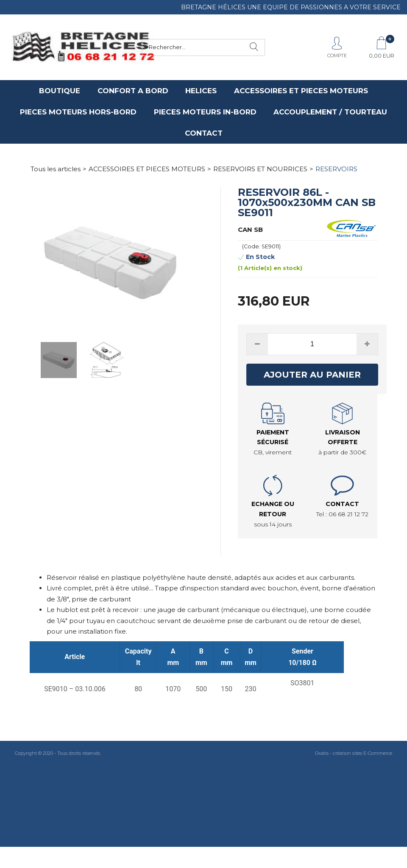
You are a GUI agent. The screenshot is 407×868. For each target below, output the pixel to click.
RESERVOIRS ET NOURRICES (260, 169)
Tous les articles (56, 169)
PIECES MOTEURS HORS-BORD (78, 112)
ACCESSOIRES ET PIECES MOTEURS (301, 91)
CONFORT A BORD (133, 91)
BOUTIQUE (60, 91)
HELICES (201, 91)
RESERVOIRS (336, 169)
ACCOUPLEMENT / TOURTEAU (330, 112)
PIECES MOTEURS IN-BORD (205, 112)
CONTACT (204, 133)
